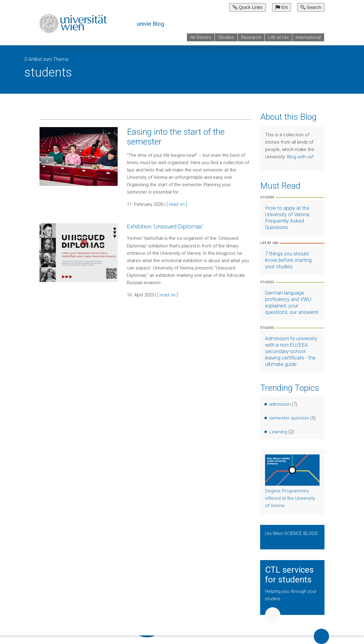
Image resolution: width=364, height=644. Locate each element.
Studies (226, 37)
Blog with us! (300, 157)
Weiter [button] (273, 615)
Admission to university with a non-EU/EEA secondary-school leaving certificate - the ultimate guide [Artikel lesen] (291, 351)
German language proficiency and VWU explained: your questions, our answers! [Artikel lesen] (292, 302)
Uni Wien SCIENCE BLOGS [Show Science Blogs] (291, 533)
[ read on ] (177, 204)
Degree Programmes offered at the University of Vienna (290, 498)
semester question (289, 418)
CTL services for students (289, 575)
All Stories (201, 37)
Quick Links (248, 7)
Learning (278, 432)
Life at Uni (278, 37)
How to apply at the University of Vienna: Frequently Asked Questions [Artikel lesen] (288, 218)
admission (280, 404)
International (308, 37)
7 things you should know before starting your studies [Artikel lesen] (288, 260)
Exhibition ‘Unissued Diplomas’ (165, 226)
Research (251, 37)
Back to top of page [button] (321, 636)
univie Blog (150, 24)
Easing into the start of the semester (176, 137)
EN (282, 7)
